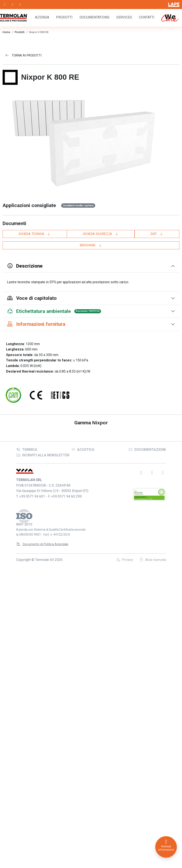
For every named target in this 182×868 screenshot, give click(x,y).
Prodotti (64, 17)
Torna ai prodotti (23, 56)
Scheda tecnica (35, 234)
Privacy (124, 852)
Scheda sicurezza (101, 234)
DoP (157, 234)
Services (124, 17)
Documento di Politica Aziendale (42, 836)
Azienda (42, 17)
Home (6, 32)
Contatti (147, 17)
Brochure (91, 245)
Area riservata (153, 852)
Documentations (94, 17)
